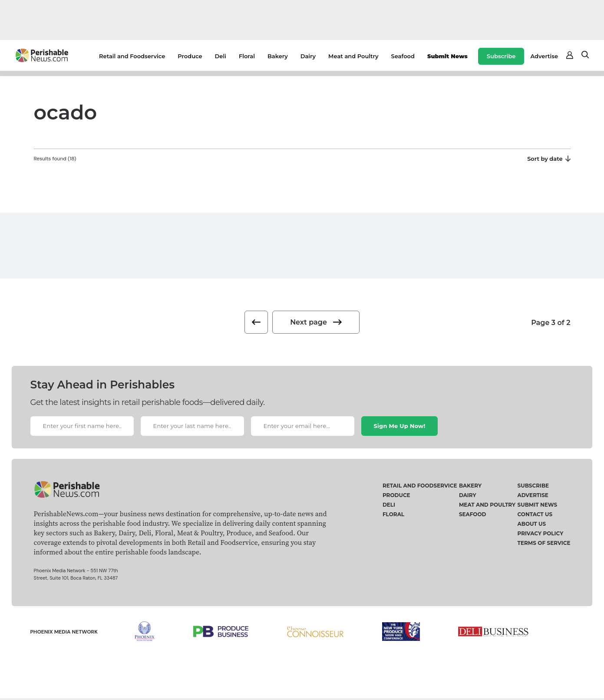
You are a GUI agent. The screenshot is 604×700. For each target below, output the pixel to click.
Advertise (544, 56)
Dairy (308, 56)
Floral (247, 56)
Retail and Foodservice (132, 56)
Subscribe (501, 56)
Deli (221, 56)
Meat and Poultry (353, 56)
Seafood (403, 56)
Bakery (278, 56)
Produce (190, 56)
